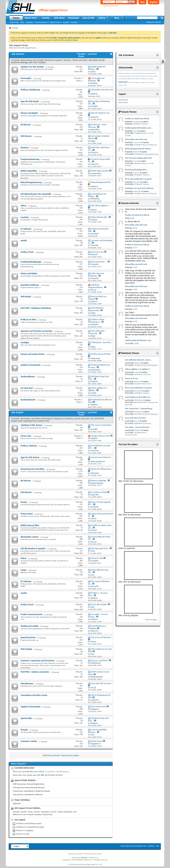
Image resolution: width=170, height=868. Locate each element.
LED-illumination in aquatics (33, 548)
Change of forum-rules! (101, 436)
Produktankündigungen (31, 262)
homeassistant (127, 76)
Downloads (74, 18)
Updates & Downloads (31, 365)
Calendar (29, 22)
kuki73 (135, 131)
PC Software (26, 229)
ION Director (26, 136)
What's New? (31, 18)
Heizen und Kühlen (29, 273)
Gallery (103, 18)
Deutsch (74, 22)
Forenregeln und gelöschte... (96, 79)
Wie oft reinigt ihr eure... (101, 113)
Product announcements (32, 614)
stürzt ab (131, 82)
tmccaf (137, 421)
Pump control (27, 514)
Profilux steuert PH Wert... (102, 354)
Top (157, 846)
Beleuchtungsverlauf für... (101, 182)
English (66, 22)
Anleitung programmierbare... (96, 286)
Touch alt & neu (97, 252)
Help (142, 2)
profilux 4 (151, 79)
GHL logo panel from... (100, 548)
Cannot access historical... (102, 457)
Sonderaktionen (28, 377)
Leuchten (25, 217)
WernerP (137, 382)
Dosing (24, 502)
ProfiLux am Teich (28, 320)
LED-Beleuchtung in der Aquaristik (36, 194)
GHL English (17, 412)
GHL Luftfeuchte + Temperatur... (97, 332)
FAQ (22, 22)
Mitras (23, 206)
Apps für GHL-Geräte (30, 101)
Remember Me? (111, 6)
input (133, 76)
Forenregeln (26, 78)
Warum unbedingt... (99, 481)
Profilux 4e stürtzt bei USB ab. (137, 119)
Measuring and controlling (32, 469)
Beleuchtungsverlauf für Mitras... (139, 149)
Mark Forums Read (51, 755)
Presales (24, 730)
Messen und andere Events (33, 354)
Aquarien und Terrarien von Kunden (37, 331)
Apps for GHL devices (30, 457)
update (143, 82)
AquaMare (137, 122)
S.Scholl (135, 161)
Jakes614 (136, 152)
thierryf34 (136, 182)
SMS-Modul (26, 297)
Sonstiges (25, 342)
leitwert (137, 79)
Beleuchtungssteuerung (31, 182)
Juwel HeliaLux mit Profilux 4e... (138, 397)
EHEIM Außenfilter (29, 171)
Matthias (137, 363)
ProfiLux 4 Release (29, 446)
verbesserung (122, 85)
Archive (151, 846)
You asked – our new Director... (138, 427)
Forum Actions (41, 22)
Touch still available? (99, 604)
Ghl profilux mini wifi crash (102, 90)
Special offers (27, 718)
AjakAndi (17, 803)
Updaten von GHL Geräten (32, 67)
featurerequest (147, 73)
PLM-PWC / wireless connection (35, 672)
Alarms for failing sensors (101, 469)
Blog (117, 18)
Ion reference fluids (99, 492)
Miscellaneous (27, 684)
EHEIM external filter (30, 525)
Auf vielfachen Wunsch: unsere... (139, 360)
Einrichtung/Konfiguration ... (137, 170)
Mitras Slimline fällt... (100, 217)
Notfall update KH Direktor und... (139, 128)
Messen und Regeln (29, 113)
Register (154, 2)
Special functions (28, 637)
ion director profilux (152, 76)
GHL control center (99, 707)
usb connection (150, 82)
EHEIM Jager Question (100, 171)
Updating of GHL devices (31, 425)
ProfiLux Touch (27, 252)
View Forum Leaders (70, 755)
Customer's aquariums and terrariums (38, 661)
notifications (144, 79)
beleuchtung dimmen (125, 73)
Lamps (23, 570)
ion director (142, 76)
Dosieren (25, 148)
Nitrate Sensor (97, 741)
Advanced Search (154, 22)
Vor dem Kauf (27, 388)
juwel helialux (123, 79)
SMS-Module (26, 649)
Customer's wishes (29, 741)
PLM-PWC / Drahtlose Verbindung (36, 308)
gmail (120, 76)
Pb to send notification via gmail (138, 179)
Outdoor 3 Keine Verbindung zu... (96, 321)
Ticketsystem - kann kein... (102, 342)
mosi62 (137, 372)
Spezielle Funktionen (30, 285)
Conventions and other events (34, 695)
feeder (154, 73)
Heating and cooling (29, 626)
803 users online (37, 771)
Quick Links (55, 22)
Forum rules (26, 436)
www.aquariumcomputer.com (134, 846)
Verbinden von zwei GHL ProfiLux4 (139, 188)
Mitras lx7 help (97, 558)
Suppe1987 (137, 191)
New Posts (14, 22)
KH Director (26, 125)
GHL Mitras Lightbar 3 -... (101, 206)
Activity (46, 18)
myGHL (24, 241)
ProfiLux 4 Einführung (30, 90)
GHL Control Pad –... (99, 262)
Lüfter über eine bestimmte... (96, 275)
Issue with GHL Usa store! (101, 683)
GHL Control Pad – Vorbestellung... (139, 409)
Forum (16, 18)
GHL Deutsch (18, 54)
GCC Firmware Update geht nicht (138, 158)
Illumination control (29, 537)
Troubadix (138, 412)
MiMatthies (138, 400)
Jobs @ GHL (88, 18)
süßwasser (137, 82)
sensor (123, 82)
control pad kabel (137, 73)
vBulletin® (85, 858)
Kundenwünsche (28, 400)
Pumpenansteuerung (30, 159)
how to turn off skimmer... (102, 637)
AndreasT (136, 173)
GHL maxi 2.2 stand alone (101, 425)
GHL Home (59, 18)
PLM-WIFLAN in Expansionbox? (96, 309)
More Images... (152, 619)
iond (136, 76)
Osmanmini (47, 814)
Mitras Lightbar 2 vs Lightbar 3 (137, 369)
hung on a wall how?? (100, 660)
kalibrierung (131, 79)
